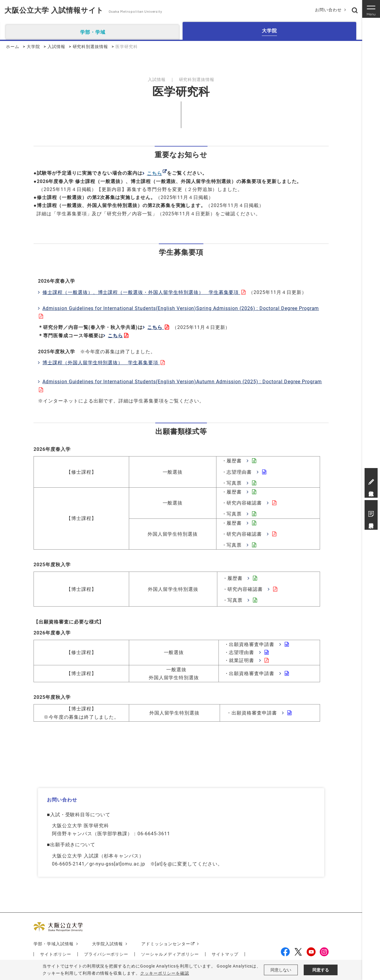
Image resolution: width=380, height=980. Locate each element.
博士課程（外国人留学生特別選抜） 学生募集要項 (101, 363)
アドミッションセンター (166, 944)
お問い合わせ (328, 10)
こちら (156, 327)
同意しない (281, 970)
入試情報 (56, 47)
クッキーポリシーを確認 (165, 973)
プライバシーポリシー (106, 954)
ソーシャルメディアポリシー (170, 954)
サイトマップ (225, 954)
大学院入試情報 (108, 944)
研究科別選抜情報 (91, 47)
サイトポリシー (56, 954)
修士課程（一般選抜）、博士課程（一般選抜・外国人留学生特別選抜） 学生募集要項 (141, 292)
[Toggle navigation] (371, 9)
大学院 (33, 47)
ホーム (13, 47)
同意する (321, 970)
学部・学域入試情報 (54, 944)
